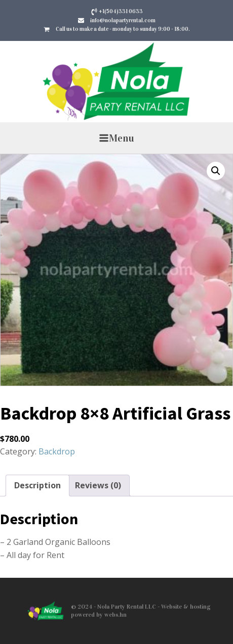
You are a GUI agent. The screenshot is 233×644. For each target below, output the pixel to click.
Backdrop (57, 451)
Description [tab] (37, 485)
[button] (216, 171)
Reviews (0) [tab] (98, 485)
